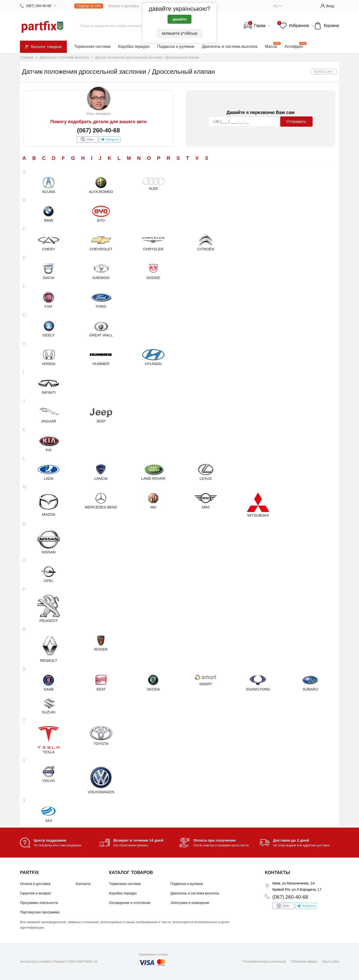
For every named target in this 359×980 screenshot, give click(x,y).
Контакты (83, 884)
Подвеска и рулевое (176, 47)
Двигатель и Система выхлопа (64, 57)
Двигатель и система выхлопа (230, 47)
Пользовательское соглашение (264, 962)
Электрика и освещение (190, 903)
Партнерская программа (40, 912)
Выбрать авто (324, 72)
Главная (27, 57)
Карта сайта (331, 962)
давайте (179, 19)
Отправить (296, 122)
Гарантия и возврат (36, 893)
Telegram (110, 139)
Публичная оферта (304, 962)
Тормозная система (92, 47)
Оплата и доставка (123, 6)
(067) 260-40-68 (39, 6)
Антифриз (294, 47)
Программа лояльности (39, 903)
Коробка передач (134, 47)
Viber (87, 139)
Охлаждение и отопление (130, 903)
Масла (271, 47)
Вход (327, 6)
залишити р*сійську (179, 33)
